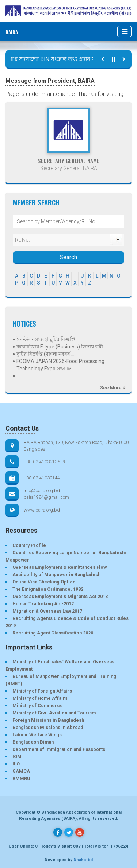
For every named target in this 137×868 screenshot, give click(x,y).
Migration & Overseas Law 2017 (47, 611)
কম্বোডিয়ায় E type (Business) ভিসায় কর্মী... (61, 347)
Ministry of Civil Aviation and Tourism (54, 713)
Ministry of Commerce (38, 705)
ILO (16, 764)
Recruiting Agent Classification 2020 (53, 633)
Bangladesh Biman (33, 742)
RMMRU (21, 778)
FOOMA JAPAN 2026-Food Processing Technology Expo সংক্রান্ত (60, 365)
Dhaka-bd (83, 860)
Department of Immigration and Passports (59, 749)
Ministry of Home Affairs (40, 698)
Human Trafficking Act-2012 (43, 604)
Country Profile (29, 545)
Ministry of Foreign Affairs (42, 691)
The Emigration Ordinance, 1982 (48, 589)
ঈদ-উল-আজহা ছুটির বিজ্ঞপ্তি (46, 339)
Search (68, 257)
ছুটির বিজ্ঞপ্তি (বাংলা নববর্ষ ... (45, 354)
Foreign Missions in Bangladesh (48, 720)
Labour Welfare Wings (37, 735)
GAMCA (21, 771)
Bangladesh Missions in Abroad (48, 727)
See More (113, 388)
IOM (17, 757)
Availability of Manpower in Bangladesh (56, 574)
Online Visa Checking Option (44, 582)
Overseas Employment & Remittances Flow (60, 567)
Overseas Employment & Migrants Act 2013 (60, 596)
